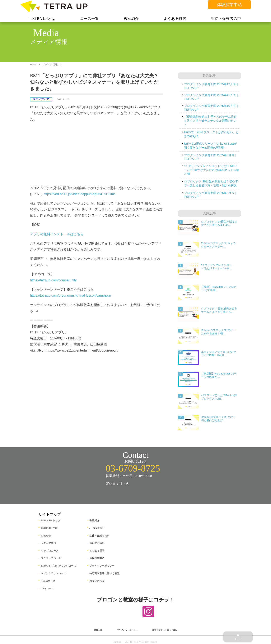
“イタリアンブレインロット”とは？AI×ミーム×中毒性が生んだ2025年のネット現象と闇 (211, 170)
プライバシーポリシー (102, 566)
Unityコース (47, 588)
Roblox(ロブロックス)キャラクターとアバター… (218, 245)
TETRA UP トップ (51, 520)
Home (33, 65)
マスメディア (41, 99)
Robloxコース (48, 581)
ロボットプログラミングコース (59, 566)
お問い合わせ (97, 581)
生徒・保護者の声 (99, 536)
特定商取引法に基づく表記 (104, 573)
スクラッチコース (51, 558)
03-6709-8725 (133, 468)
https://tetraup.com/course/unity (53, 280)
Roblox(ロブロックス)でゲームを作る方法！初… (218, 332)
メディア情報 (50, 65)
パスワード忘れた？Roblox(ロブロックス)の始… (219, 397)
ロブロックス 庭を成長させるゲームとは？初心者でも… (219, 310)
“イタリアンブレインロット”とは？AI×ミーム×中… (217, 267)
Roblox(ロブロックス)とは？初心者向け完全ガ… (218, 419)
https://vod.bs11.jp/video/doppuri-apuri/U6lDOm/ (79, 194)
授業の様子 (99, 528)
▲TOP (238, 637)
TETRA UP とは (49, 528)
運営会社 (98, 630)
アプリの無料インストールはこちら (57, 234)
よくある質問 (97, 551)
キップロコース (50, 551)
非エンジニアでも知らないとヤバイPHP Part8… (219, 354)
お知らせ (46, 536)
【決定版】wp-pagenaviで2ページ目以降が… (219, 375)
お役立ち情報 (97, 543)
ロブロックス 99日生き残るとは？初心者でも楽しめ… (219, 223)
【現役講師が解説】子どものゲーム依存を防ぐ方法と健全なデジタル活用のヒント (210, 121)
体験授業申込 (229, 5)
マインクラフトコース (53, 573)
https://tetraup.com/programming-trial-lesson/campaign (71, 295)
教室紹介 (94, 520)
